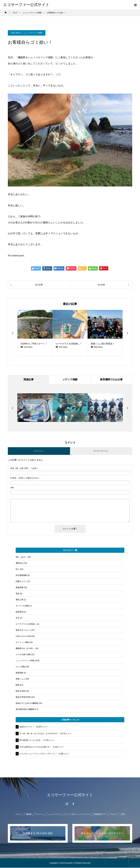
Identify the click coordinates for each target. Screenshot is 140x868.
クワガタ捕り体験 (23, 655)
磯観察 (29, 815)
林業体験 (19, 673)
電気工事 (19, 600)
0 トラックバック (101, 451)
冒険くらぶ (20, 679)
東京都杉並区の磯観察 (25, 710)
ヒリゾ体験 (20, 667)
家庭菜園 (19, 588)
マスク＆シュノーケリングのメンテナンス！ (38, 754)
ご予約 (122, 815)
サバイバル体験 (22, 606)
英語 (18, 594)
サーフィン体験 (22, 643)
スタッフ (19, 815)
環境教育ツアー (100, 815)
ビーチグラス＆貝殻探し (26, 624)
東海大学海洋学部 (23, 697)
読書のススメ (21, 582)
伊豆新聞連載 (21, 576)
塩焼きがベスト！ (27, 727)
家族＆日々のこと (23, 630)
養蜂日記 (19, 563)
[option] (35, 333)
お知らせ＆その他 (23, 637)
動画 (18, 685)
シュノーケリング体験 (33, 33)
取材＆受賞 (20, 691)
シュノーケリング (55, 815)
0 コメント (39, 451)
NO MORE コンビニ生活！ (31, 741)
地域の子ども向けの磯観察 (27, 704)
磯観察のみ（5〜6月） (25, 649)
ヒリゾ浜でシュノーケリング (78, 815)
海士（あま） (21, 557)
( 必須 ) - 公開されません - (25, 478)
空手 (18, 618)
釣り (18, 570)
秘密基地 (19, 612)
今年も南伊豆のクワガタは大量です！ (35, 747)
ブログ (113, 815)
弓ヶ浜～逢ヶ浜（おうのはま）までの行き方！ (39, 734)
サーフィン (40, 815)
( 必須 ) (24, 469)
